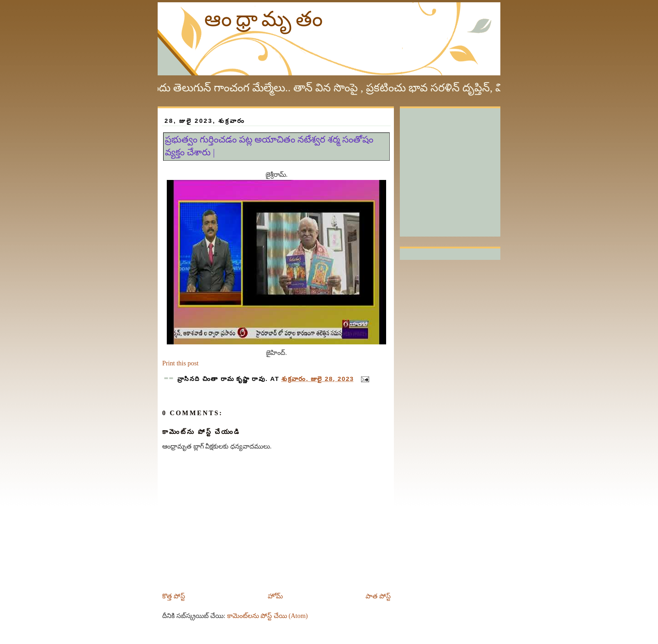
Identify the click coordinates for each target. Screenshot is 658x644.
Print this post (180, 363)
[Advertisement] (468, 165)
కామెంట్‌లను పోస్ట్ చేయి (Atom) (268, 616)
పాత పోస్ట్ (378, 596)
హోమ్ (275, 596)
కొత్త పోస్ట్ (174, 596)
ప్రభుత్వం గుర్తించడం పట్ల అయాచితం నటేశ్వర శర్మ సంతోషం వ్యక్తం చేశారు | (269, 146)
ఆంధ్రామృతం (265, 19)
